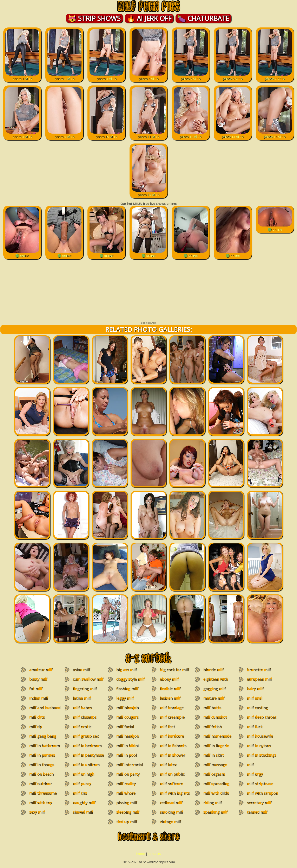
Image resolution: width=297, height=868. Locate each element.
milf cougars (127, 717)
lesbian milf (170, 698)
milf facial (125, 727)
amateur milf (41, 670)
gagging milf (214, 689)
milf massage (215, 765)
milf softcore (171, 784)
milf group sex (85, 736)
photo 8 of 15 (22, 134)
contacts (155, 854)
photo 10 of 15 (107, 134)
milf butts (212, 708)
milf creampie (172, 717)
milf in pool (126, 755)
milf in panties (42, 755)
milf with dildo (216, 793)
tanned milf (257, 812)
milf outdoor (40, 784)
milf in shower (172, 755)
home (140, 854)
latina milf (82, 698)
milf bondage (171, 708)
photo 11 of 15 (149, 134)
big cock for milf (174, 670)
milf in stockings (261, 755)
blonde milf (213, 670)
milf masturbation (256, 767)
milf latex (168, 765)
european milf (259, 679)
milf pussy (82, 784)
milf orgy (255, 774)
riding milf (212, 803)
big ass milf (126, 670)
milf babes (82, 708)
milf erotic (82, 727)
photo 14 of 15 (275, 134)
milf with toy (40, 803)
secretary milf (259, 803)
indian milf (39, 698)
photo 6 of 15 (233, 76)
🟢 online (22, 254)
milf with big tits (175, 793)
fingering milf (85, 689)
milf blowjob (127, 708)
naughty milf (84, 803)
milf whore (126, 793)
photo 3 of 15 (107, 76)
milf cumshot (215, 717)
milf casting (257, 708)
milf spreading (216, 784)
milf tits (80, 793)
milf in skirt (213, 755)
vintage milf (170, 822)
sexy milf (37, 812)
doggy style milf (130, 679)
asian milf (81, 670)
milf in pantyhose (88, 755)
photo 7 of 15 (275, 76)
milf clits (37, 717)
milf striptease (260, 784)
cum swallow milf (88, 679)
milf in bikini (127, 746)
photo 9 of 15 (64, 134)
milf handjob (127, 736)
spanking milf (215, 812)
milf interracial (129, 765)
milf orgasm (214, 774)
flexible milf (170, 689)
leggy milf (125, 698)
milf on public (172, 774)
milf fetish (212, 727)
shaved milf (83, 812)
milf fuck (255, 727)
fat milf (36, 689)
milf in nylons (259, 746)
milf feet (167, 727)
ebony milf (169, 679)
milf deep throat (261, 717)
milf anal (254, 698)
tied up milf (127, 822)
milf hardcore (172, 736)
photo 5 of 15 (191, 76)
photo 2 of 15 (64, 76)
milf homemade (217, 736)
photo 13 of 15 (233, 134)
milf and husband (45, 708)
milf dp (35, 727)
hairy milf (255, 689)
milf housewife (260, 736)
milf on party (128, 774)
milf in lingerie (216, 746)
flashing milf (127, 689)
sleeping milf (128, 812)
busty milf (38, 679)
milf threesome (43, 793)
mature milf (214, 698)
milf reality (126, 784)
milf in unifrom (86, 765)
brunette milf (259, 670)
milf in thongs (42, 765)
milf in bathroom (44, 746)
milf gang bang (43, 736)
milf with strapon (262, 793)
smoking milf (171, 812)
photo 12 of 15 (191, 134)
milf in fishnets (173, 746)
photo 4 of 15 (149, 76)
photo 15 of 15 (149, 192)
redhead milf (171, 803)
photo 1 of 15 (22, 76)
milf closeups (84, 717)
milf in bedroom (87, 746)
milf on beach (41, 774)
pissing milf (127, 803)
